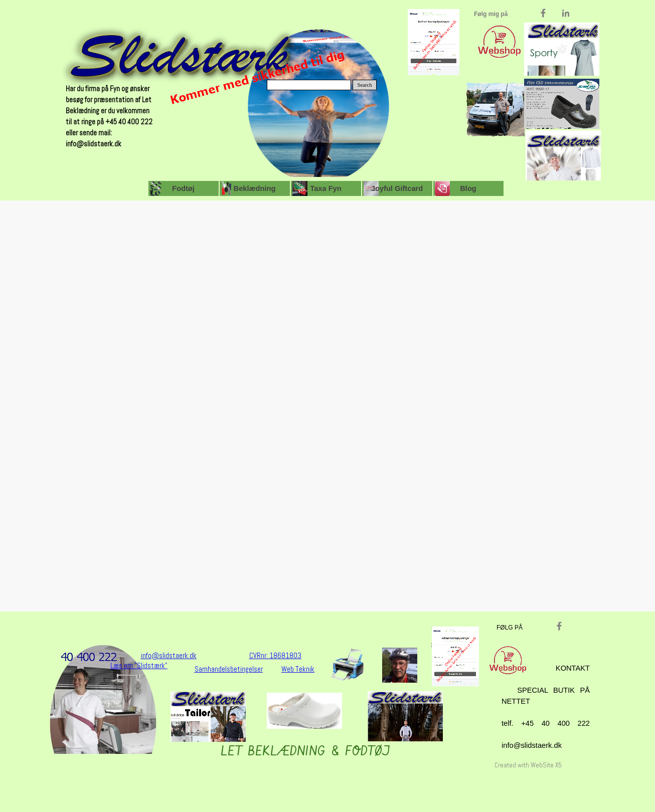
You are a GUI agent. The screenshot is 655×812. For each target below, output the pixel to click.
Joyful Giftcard (397, 188)
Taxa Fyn (325, 188)
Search (365, 85)
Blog (468, 188)
